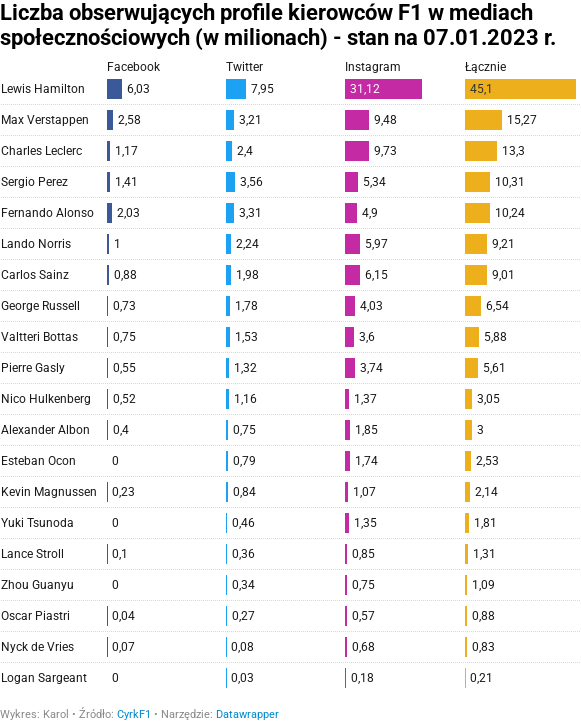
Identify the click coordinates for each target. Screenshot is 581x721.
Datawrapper (247, 714)
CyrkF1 (134, 714)
